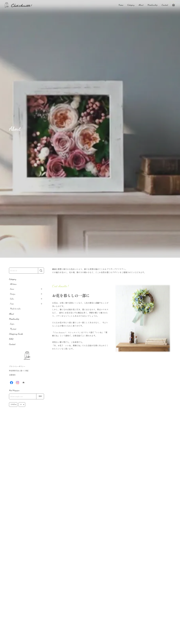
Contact (165, 5)
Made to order (15, 309)
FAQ (11, 339)
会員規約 (12, 375)
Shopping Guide (16, 334)
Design (13, 294)
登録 (40, 396)
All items (13, 284)
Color (12, 299)
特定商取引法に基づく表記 (19, 371)
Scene (12, 289)
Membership (152, 5)
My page (13, 329)
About (141, 5)
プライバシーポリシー (17, 367)
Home (121, 5)
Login (12, 324)
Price (12, 304)
